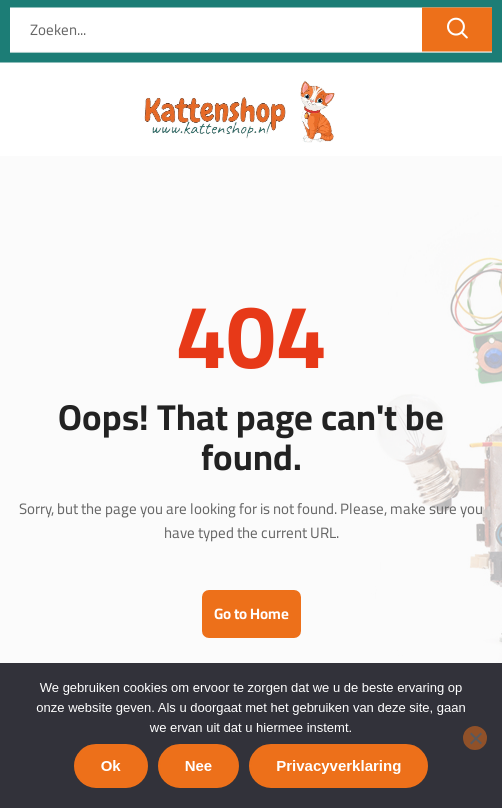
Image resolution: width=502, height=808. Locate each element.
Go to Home (251, 613)
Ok (111, 765)
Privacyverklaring (338, 765)
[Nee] (475, 738)
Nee (199, 765)
